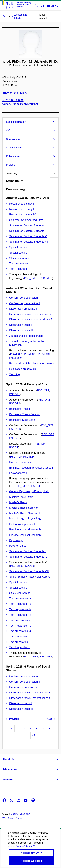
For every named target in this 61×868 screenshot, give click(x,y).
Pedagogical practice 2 (22, 524)
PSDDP (14, 448)
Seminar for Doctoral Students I (27, 226)
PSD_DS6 (16, 566)
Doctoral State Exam (21, 462)
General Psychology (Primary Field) (30, 491)
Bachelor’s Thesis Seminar (25, 414)
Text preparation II (20, 263)
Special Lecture (18, 247)
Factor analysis (18, 473)
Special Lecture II (19, 588)
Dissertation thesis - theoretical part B (31, 319)
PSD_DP (40, 444)
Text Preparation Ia (20, 604)
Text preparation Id (20, 631)
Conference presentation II (25, 303)
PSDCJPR (37, 486)
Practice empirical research (25, 530)
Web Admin (8, 818)
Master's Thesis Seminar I (24, 508)
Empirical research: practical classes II (31, 468)
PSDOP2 (15, 403)
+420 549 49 (13, 100)
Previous (12, 719)
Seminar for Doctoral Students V (28, 236)
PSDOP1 (15, 394)
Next (51, 719)
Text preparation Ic (20, 620)
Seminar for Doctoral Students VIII (29, 571)
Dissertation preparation (23, 309)
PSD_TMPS (31, 278)
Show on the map (15, 93)
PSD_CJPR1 (22, 486)
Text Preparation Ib (20, 615)
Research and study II (22, 204)
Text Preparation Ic (20, 626)
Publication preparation (23, 369)
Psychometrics (18, 546)
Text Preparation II (20, 269)
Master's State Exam (21, 497)
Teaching (14, 374)
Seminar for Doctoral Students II (28, 551)
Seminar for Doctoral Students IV (28, 557)
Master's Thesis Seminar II (25, 513)
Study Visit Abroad (20, 258)
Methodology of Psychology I (26, 519)
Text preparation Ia (20, 598)
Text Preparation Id (20, 637)
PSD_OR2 (48, 434)
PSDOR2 (15, 438)
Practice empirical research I (26, 535)
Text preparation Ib (20, 609)
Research (8, 779)
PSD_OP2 (44, 400)
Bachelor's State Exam (22, 420)
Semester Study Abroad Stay (26, 220)
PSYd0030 (30, 354)
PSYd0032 (16, 358)
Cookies (20, 818)
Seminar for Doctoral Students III (28, 231)
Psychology (16, 540)
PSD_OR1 (47, 425)
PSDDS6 (29, 566)
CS (43, 6)
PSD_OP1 (43, 391)
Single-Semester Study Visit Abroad (30, 577)
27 (34, 735)
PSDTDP (29, 457)
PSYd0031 (44, 354)
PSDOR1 (15, 429)
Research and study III (22, 209)
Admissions (10, 769)
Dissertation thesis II (21, 330)
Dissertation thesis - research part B (30, 314)
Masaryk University (20, 814)
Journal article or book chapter (27, 336)
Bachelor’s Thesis (20, 409)
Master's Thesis (18, 502)
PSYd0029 (16, 354)
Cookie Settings (25, 852)
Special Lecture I (19, 253)
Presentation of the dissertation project (31, 364)
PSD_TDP (16, 457)
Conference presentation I (24, 298)
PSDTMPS (46, 278)
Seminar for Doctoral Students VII (29, 242)
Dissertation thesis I (21, 325)
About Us (8, 759)
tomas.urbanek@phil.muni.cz (20, 104)
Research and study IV (22, 215)
